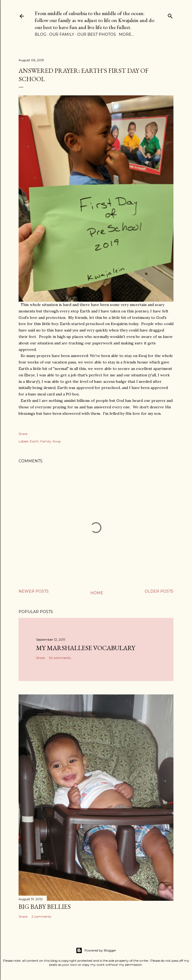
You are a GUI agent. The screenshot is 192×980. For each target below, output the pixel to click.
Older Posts (159, 591)
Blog (40, 34)
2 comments (41, 916)
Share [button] (23, 434)
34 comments (60, 658)
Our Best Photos (97, 34)
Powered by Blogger (96, 950)
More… (126, 34)
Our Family (62, 34)
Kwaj (57, 441)
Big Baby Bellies (45, 907)
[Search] (170, 15)
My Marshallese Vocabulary (86, 648)
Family (46, 441)
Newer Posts (34, 591)
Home (97, 593)
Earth (34, 441)
